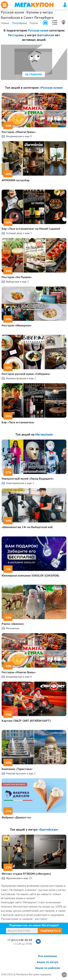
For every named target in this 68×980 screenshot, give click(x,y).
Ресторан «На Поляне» (17, 277)
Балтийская (46, 35)
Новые (5, 23)
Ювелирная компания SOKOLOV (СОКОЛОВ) (30, 575)
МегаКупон (34, 5)
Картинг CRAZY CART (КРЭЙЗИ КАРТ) (26, 721)
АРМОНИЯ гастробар (16, 180)
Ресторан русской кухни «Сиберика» (26, 374)
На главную (34, 74)
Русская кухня (38, 30)
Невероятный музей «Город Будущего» (28, 479)
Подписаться (50, 931)
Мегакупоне (44, 434)
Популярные (19, 23)
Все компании (48, 956)
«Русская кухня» (51, 88)
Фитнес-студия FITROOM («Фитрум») (26, 874)
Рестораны (16, 35)
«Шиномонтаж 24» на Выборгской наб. (27, 527)
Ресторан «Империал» (17, 325)
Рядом (34, 23)
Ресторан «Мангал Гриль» (19, 132)
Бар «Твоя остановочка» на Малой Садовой (31, 229)
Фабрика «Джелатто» (16, 817)
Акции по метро (48, 962)
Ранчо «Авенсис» (13, 624)
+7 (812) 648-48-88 (20, 940)
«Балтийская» (48, 829)
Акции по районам (48, 968)
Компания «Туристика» (17, 769)
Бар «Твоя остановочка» (18, 422)
